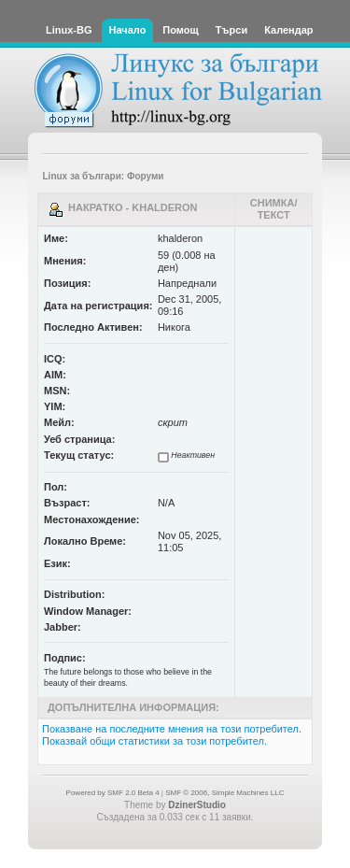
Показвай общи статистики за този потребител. (154, 741)
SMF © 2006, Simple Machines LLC (224, 793)
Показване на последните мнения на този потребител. (172, 729)
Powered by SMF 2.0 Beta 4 (113, 793)
